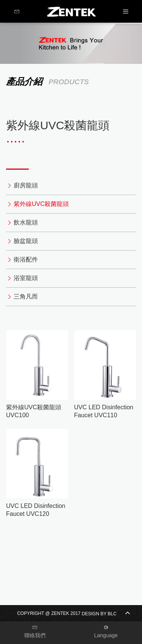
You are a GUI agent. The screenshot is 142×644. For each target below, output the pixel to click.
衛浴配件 (26, 259)
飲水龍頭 (26, 222)
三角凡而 (26, 296)
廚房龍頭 (26, 185)
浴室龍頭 (26, 278)
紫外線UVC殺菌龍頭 (41, 204)
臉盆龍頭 (26, 241)
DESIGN (91, 614)
